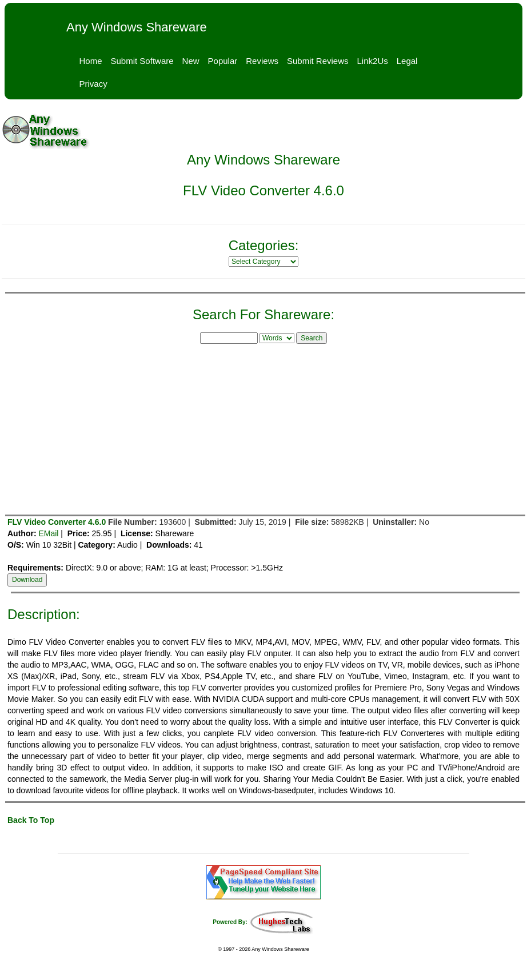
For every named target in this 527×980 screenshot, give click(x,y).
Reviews (262, 61)
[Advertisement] (263, 427)
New (191, 61)
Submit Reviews (318, 61)
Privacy (93, 84)
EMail (48, 533)
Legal (407, 61)
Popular (223, 61)
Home (91, 61)
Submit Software (142, 61)
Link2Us (373, 61)
